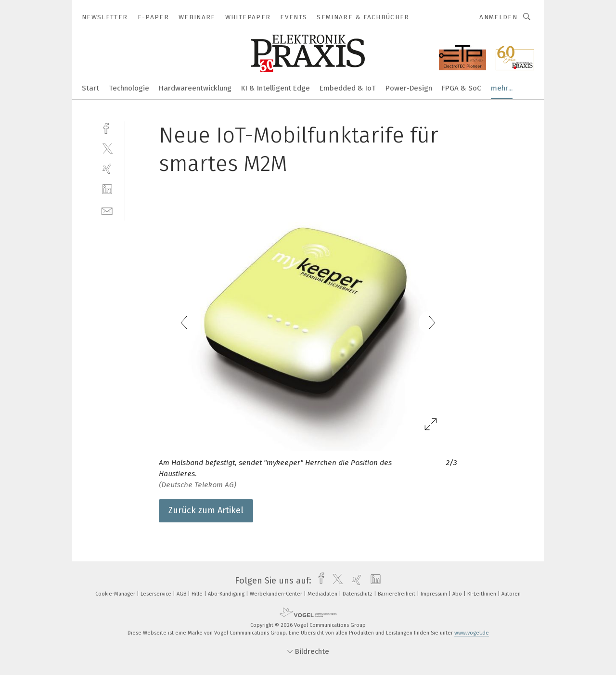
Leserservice (157, 594)
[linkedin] (107, 189)
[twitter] (107, 148)
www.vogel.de (472, 633)
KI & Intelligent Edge (276, 88)
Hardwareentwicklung (195, 88)
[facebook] (107, 127)
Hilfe (198, 594)
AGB (182, 594)
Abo (458, 594)
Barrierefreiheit (397, 594)
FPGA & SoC (462, 88)
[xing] (107, 169)
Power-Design (409, 88)
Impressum (435, 594)
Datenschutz (358, 594)
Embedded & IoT (348, 88)
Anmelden (498, 17)
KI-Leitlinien (482, 594)
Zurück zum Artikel (206, 510)
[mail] (107, 210)
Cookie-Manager (116, 594)
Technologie (129, 88)
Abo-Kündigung (227, 594)
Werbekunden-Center (277, 594)
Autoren (511, 594)
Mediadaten (323, 594)
